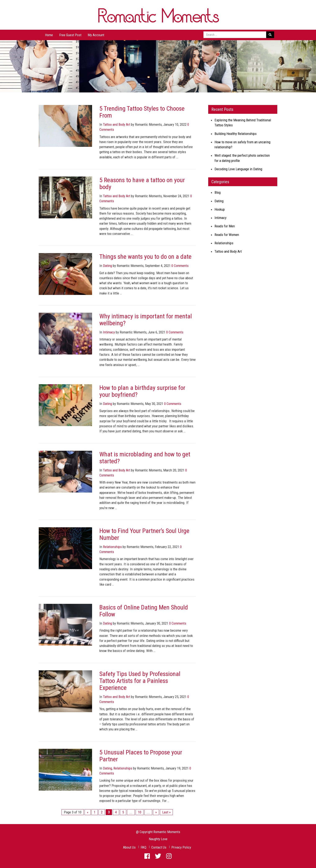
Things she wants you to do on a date (145, 257)
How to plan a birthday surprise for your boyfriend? (142, 391)
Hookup (220, 209)
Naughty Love (158, 839)
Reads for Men (225, 226)
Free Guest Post (70, 35)
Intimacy (109, 332)
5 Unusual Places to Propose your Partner (141, 756)
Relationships (112, 547)
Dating (107, 266)
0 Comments (180, 266)
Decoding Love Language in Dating (238, 169)
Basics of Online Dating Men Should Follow (144, 611)
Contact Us (159, 847)
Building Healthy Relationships (236, 134)
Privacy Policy (181, 847)
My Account (96, 35)
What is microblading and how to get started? (145, 458)
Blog (218, 192)
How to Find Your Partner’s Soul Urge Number (144, 534)
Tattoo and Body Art (117, 124)
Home (49, 35)
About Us (129, 847)
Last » (166, 812)
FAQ (143, 847)
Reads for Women (227, 235)
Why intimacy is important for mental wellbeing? (146, 320)
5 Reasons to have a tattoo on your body (142, 183)
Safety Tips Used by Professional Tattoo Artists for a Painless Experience (140, 681)
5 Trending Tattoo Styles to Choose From (142, 112)
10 (140, 812)
